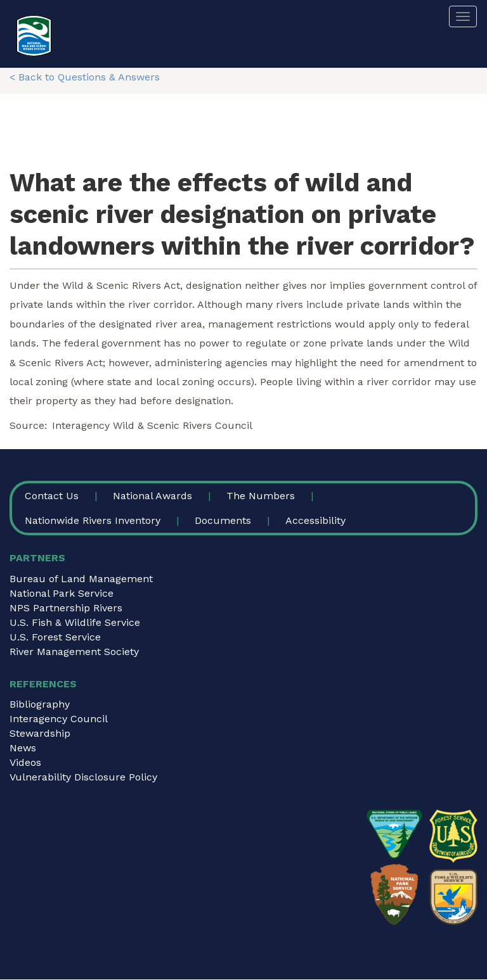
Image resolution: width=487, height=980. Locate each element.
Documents (223, 520)
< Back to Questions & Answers (85, 77)
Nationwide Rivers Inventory (93, 520)
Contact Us (52, 496)
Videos (25, 762)
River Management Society (74, 652)
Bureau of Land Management (81, 579)
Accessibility (315, 520)
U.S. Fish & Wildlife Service (75, 622)
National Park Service (62, 593)
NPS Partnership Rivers (66, 608)
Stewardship (40, 733)
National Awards (153, 496)
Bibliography (40, 704)
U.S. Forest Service (55, 637)
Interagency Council (59, 719)
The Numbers (261, 496)
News (23, 748)
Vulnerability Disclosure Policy (83, 777)
